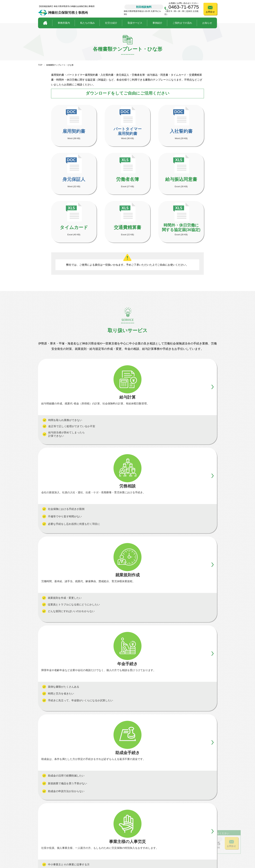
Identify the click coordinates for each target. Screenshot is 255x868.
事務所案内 (64, 23)
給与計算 (106, 829)
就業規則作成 (136, 840)
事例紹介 (157, 23)
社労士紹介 (111, 23)
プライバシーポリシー (188, 851)
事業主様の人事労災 (113, 840)
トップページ (46, 824)
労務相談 (106, 835)
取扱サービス (135, 23)
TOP (40, 65)
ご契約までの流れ (182, 23)
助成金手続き (136, 835)
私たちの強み (87, 23)
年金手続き (135, 829)
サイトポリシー (212, 851)
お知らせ (207, 23)
